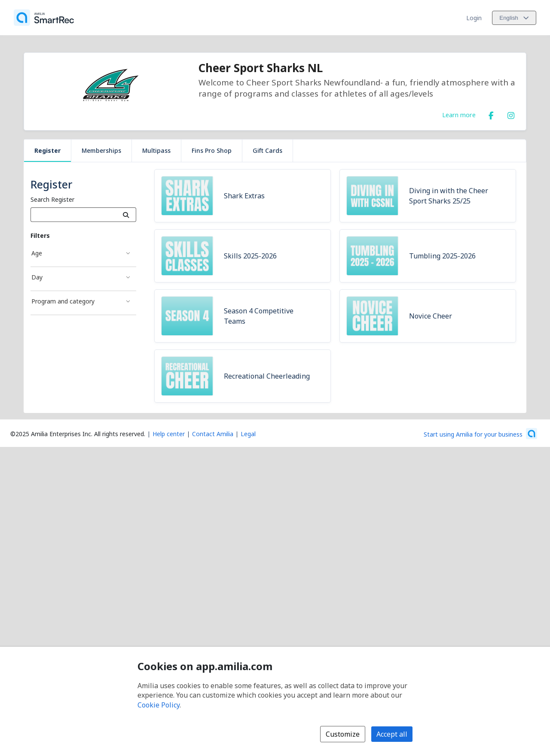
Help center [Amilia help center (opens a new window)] (169, 434)
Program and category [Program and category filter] (63, 301)
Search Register (52, 199)
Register (47, 150)
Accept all (392, 734)
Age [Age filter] (37, 253)
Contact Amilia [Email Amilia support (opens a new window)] (213, 434)
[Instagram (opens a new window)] (511, 114)
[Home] (44, 18)
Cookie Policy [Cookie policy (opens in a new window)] (159, 705)
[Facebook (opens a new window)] (491, 114)
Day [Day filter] (37, 277)
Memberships (101, 150)
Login (474, 18)
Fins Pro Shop (212, 150)
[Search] (126, 215)
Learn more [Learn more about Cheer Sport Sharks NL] (459, 115)
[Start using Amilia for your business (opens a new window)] (480, 434)
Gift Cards (267, 150)
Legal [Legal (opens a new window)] (248, 434)
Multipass (156, 150)
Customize (343, 734)
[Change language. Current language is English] (514, 18)
